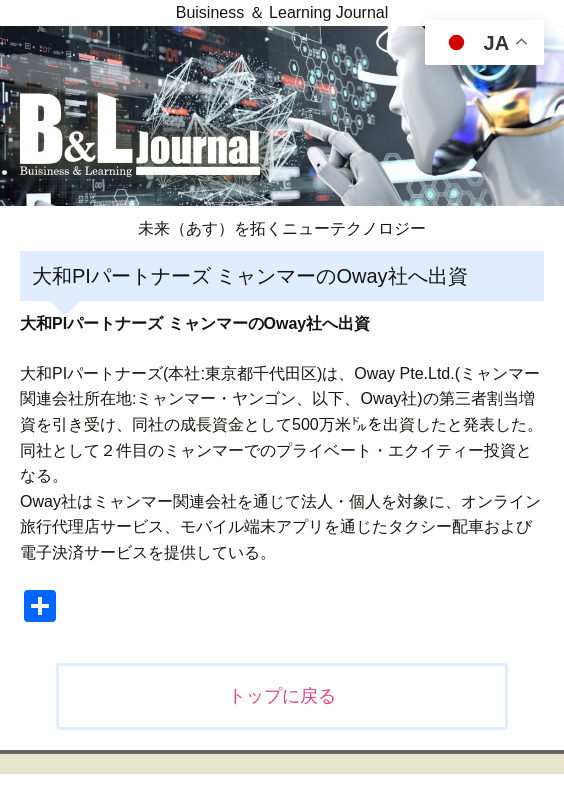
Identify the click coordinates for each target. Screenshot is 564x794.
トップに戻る (282, 696)
